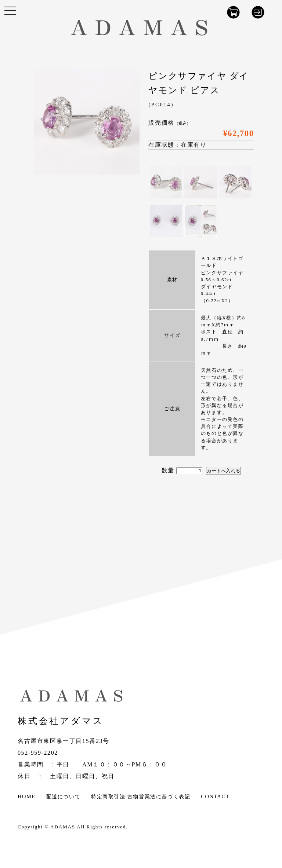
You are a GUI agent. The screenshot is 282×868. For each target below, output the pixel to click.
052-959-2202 (38, 753)
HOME (27, 796)
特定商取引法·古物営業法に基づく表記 (141, 796)
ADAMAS (63, 827)
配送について (64, 796)
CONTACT (215, 796)
